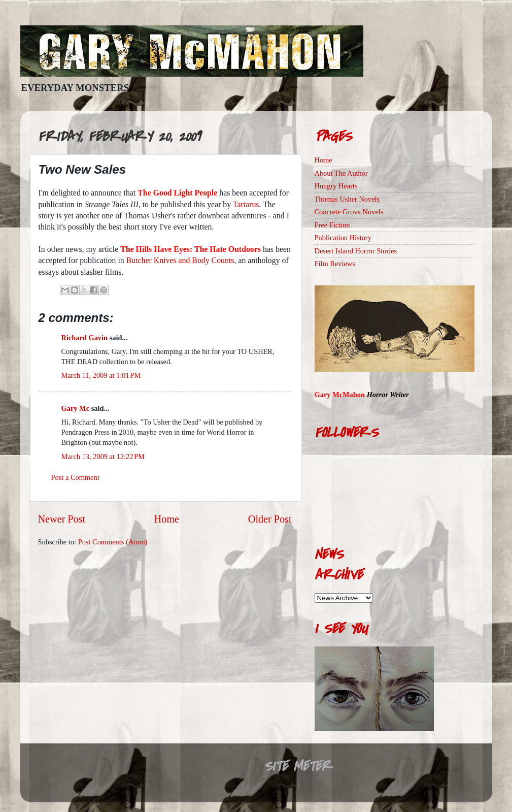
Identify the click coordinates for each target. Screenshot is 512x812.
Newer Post (62, 519)
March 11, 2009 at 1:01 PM (101, 375)
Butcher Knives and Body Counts (180, 260)
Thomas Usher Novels (347, 199)
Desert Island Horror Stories (356, 251)
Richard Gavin (85, 338)
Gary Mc (76, 408)
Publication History (343, 238)
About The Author (341, 173)
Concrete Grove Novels (349, 212)
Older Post (270, 519)
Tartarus (246, 204)
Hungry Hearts (336, 186)
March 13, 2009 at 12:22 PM (103, 457)
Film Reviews (335, 264)
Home (167, 519)
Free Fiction (332, 225)
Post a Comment (75, 477)
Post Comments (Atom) (113, 542)
